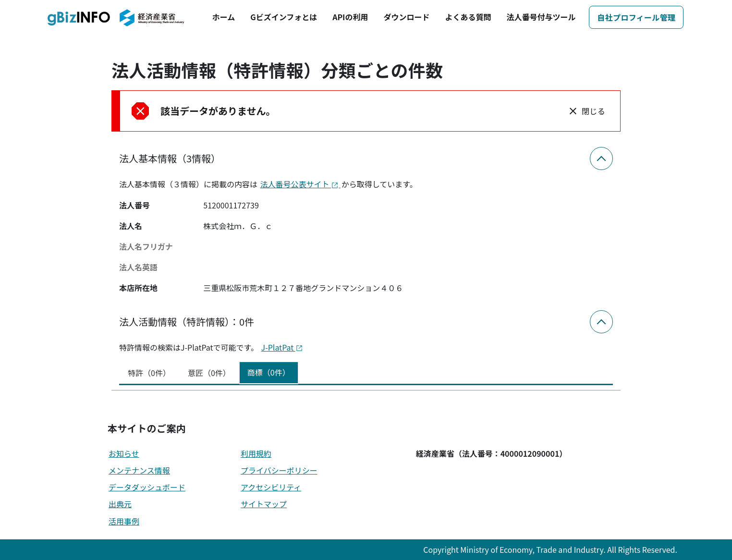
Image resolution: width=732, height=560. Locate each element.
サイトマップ (264, 504)
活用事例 (124, 521)
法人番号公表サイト (300, 184)
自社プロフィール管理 (636, 17)
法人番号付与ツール (541, 17)
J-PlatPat (282, 347)
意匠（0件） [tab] (209, 373)
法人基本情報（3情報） (170, 158)
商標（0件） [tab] (269, 372)
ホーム (224, 17)
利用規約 (256, 453)
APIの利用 (350, 17)
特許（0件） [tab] (149, 373)
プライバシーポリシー (279, 470)
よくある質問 (468, 17)
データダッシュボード (147, 487)
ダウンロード (406, 17)
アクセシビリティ (271, 487)
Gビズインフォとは (284, 17)
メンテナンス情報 (139, 470)
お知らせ (124, 453)
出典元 (120, 504)
